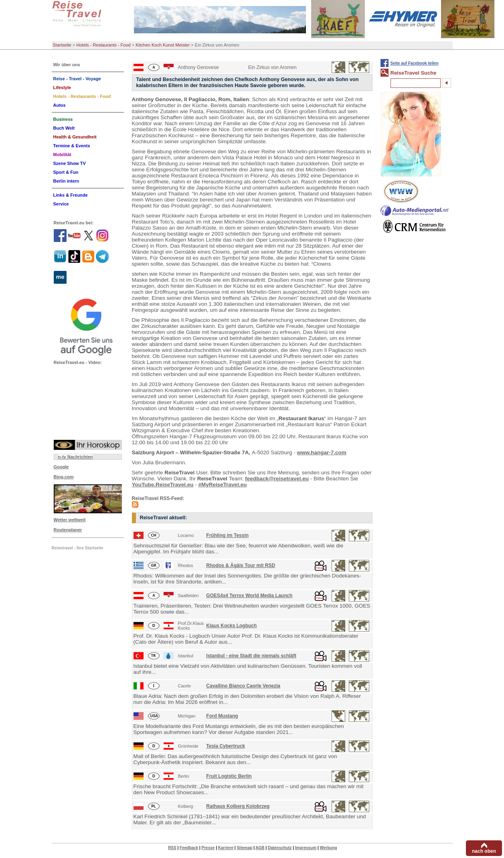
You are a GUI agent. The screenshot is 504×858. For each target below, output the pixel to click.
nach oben (484, 851)
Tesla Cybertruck (226, 746)
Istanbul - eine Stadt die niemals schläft (251, 656)
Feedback (189, 848)
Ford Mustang (222, 716)
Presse (208, 848)
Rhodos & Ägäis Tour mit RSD (241, 565)
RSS (172, 848)
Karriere (226, 848)
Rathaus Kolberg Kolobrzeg (238, 806)
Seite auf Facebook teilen (415, 63)
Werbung (328, 848)
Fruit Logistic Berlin (229, 776)
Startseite (62, 45)
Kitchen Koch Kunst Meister (163, 45)
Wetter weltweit (70, 520)
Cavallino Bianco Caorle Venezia (243, 686)
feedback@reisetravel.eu (277, 479)
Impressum (306, 848)
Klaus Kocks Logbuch (231, 626)
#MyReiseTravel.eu (223, 485)
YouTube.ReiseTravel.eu (163, 485)
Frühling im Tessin (227, 535)
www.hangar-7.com (322, 452)
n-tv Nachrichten (76, 457)
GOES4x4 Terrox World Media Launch (249, 596)
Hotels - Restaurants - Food (104, 45)
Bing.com (64, 477)
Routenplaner (68, 530)
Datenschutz (280, 848)
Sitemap (244, 848)
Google (61, 467)
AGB (260, 848)
